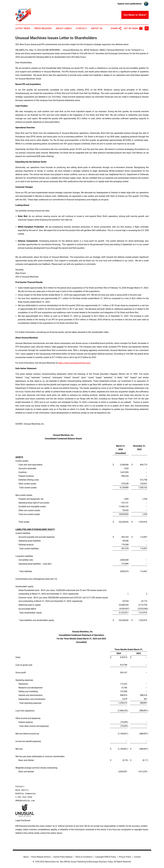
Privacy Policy (125, 857)
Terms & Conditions (84, 857)
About (26, 857)
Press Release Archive (41, 857)
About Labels (64, 28)
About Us (97, 28)
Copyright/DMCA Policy (106, 857)
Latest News (23, 28)
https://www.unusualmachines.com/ (74, 363)
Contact (81, 28)
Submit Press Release (63, 857)
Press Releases (43, 28)
